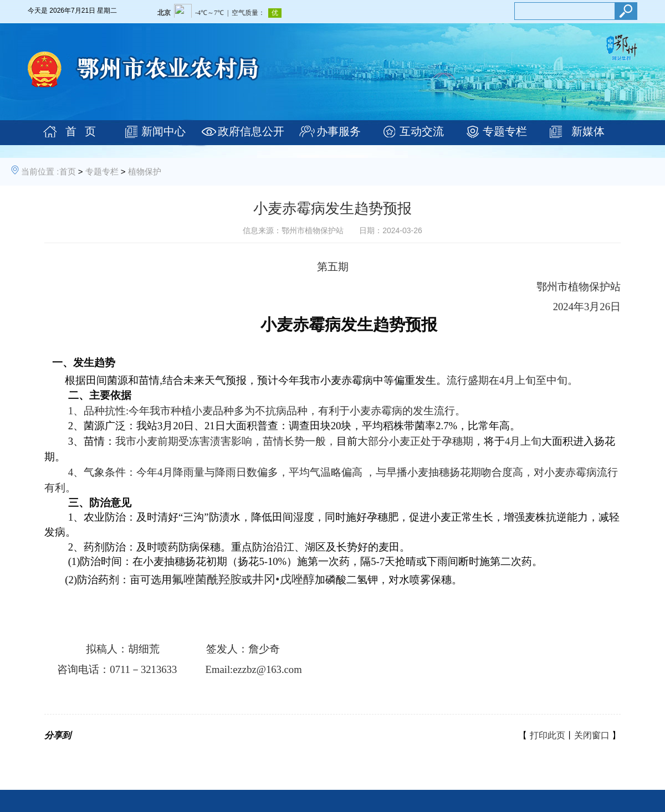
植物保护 (145, 171)
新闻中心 (163, 131)
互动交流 (422, 131)
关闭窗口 (592, 735)
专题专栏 (505, 131)
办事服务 (339, 131)
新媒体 (588, 131)
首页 (68, 171)
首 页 (81, 131)
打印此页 (548, 735)
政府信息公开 (251, 131)
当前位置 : (40, 171)
